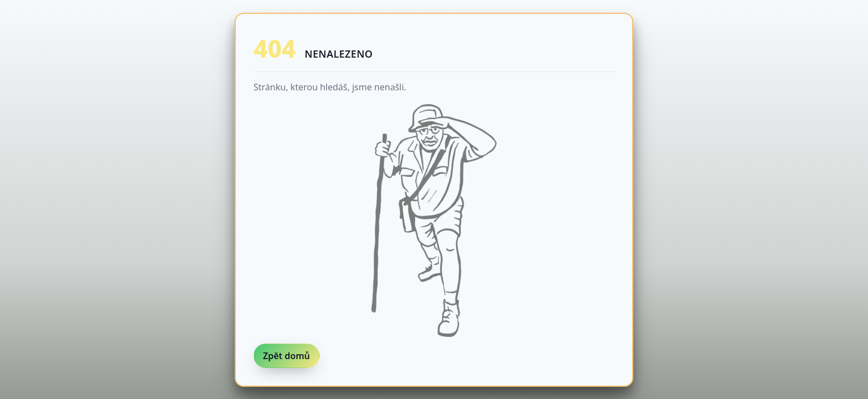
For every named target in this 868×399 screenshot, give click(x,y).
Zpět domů (286, 356)
